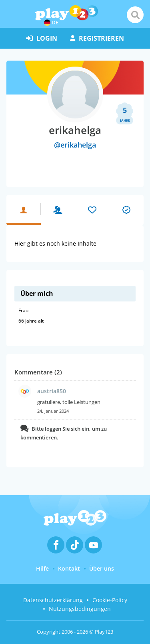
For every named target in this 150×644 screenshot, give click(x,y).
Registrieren (97, 38)
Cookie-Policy (110, 600)
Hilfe (42, 568)
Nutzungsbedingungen (80, 609)
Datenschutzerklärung (53, 600)
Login (42, 38)
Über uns (102, 568)
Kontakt (69, 568)
